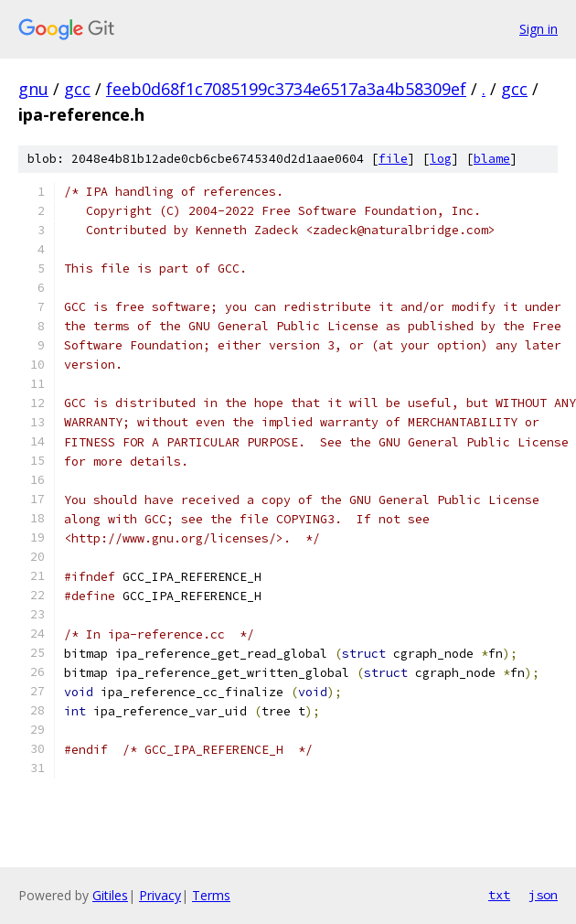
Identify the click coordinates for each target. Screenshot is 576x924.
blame (492, 159)
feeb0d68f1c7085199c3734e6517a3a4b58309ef (286, 89)
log (441, 159)
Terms (211, 895)
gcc (77, 89)
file (393, 159)
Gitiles (110, 895)
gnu (33, 89)
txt (499, 895)
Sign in (539, 29)
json (543, 895)
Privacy (160, 895)
